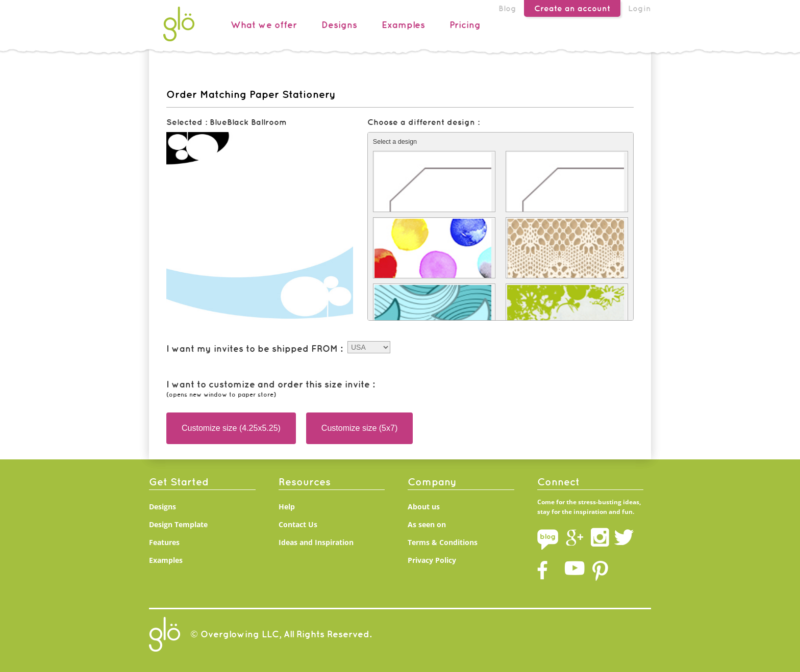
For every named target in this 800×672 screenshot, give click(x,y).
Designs (339, 25)
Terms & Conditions (443, 542)
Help (287, 507)
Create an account (572, 8)
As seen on (427, 524)
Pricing (465, 25)
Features (164, 542)
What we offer (264, 25)
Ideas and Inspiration (316, 542)
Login (640, 8)
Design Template (178, 524)
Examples (403, 25)
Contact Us (298, 524)
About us (424, 507)
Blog (507, 8)
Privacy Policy (432, 560)
